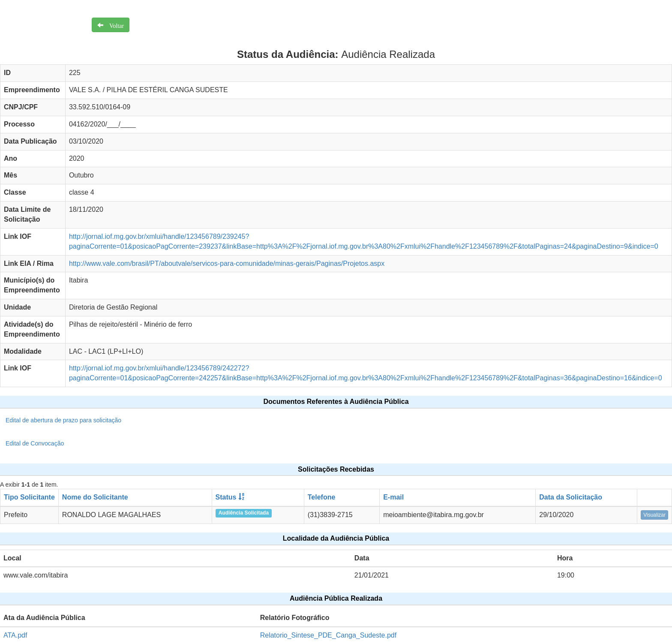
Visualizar (654, 515)
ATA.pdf (15, 635)
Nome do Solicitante (95, 497)
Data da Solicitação (571, 497)
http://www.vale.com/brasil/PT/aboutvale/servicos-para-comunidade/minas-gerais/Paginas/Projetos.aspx (227, 263)
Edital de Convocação (35, 443)
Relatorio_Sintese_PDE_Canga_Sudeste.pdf (328, 635)
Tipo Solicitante (29, 497)
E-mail (393, 497)
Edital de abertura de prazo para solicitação (63, 420)
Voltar (114, 25)
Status (226, 497)
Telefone (322, 497)
